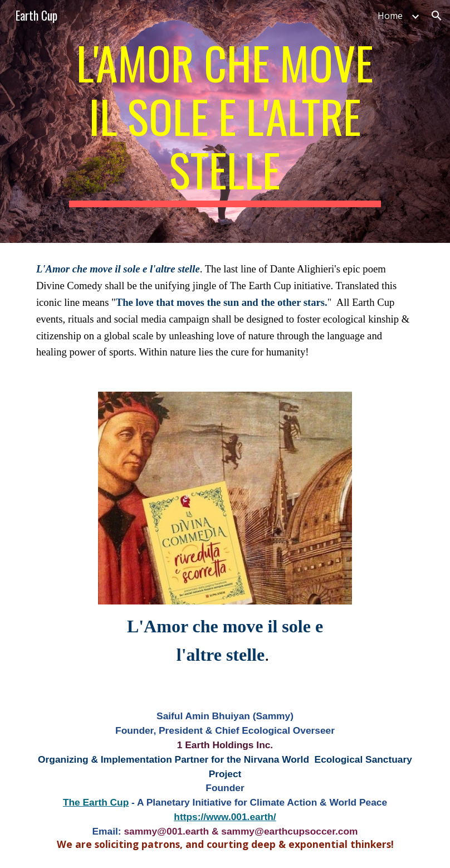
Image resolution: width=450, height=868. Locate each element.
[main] (225, 121)
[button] (437, 16)
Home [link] (390, 16)
